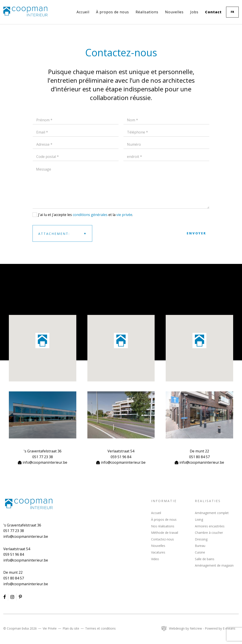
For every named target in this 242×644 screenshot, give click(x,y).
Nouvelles (174, 12)
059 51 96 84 (121, 457)
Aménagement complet (212, 513)
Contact (213, 12)
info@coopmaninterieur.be (45, 462)
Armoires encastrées (210, 526)
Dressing (201, 539)
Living (199, 519)
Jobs (194, 12)
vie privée (124, 215)
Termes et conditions (100, 628)
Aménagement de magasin (214, 565)
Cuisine (200, 552)
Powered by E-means (220, 628)
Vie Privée (50, 628)
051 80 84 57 (199, 457)
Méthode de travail (165, 533)
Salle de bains (205, 559)
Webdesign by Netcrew (185, 628)
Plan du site (71, 628)
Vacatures (158, 552)
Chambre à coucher (209, 533)
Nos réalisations (163, 526)
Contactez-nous (162, 539)
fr (232, 12)
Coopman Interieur (29, 504)
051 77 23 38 (43, 457)
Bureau (200, 546)
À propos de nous (112, 12)
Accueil (83, 12)
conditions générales (90, 215)
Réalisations (147, 12)
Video (155, 559)
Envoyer (196, 233)
